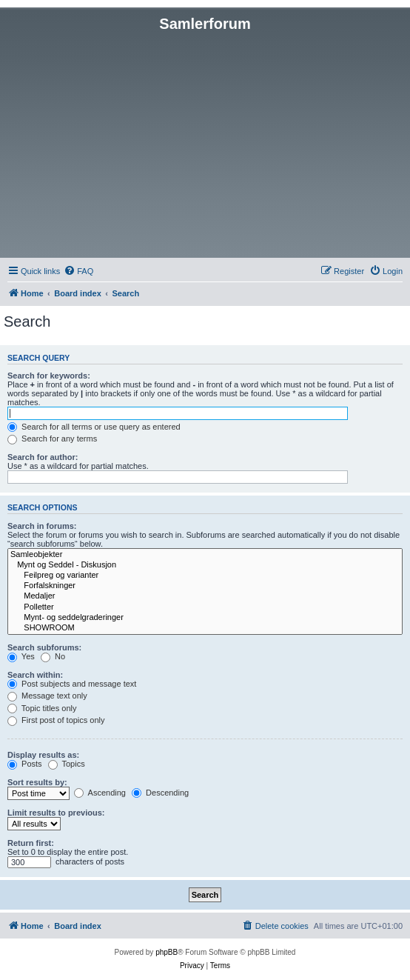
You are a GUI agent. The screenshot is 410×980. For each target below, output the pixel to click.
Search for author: (43, 457)
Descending (160, 793)
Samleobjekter (205, 555)
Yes (21, 656)
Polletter (205, 607)
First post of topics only (56, 720)
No (53, 656)
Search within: (35, 675)
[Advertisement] (205, 144)
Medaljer (205, 596)
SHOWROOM (205, 628)
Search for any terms (52, 439)
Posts (25, 764)
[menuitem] (78, 271)
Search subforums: (44, 647)
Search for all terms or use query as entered (94, 427)
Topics (67, 764)
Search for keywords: (49, 376)
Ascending (100, 793)
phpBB (167, 952)
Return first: (31, 843)
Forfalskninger (205, 586)
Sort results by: (37, 782)
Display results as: (43, 755)
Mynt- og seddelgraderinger (205, 618)
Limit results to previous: (56, 813)
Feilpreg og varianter (205, 576)
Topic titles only (42, 708)
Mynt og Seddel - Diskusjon (205, 565)
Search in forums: (42, 526)
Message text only (47, 696)
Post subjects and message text (72, 684)
